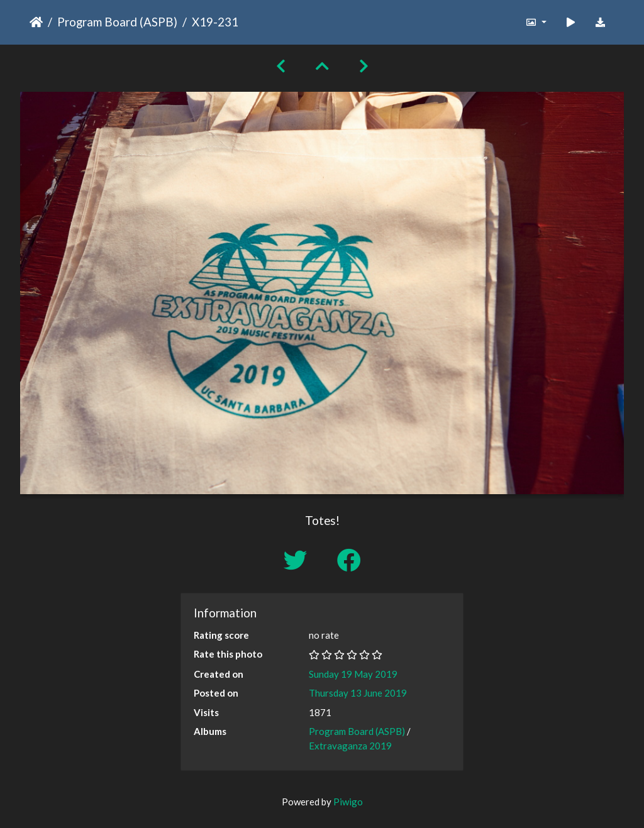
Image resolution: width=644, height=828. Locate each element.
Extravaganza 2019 (350, 746)
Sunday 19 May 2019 (353, 674)
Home (36, 22)
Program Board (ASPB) (117, 22)
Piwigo (348, 802)
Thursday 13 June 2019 (358, 693)
